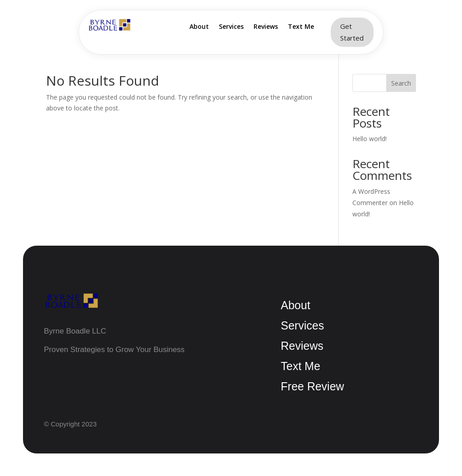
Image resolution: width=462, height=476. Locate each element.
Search (401, 83)
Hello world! (370, 139)
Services (231, 27)
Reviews (266, 27)
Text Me (301, 27)
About (199, 27)
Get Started (352, 32)
